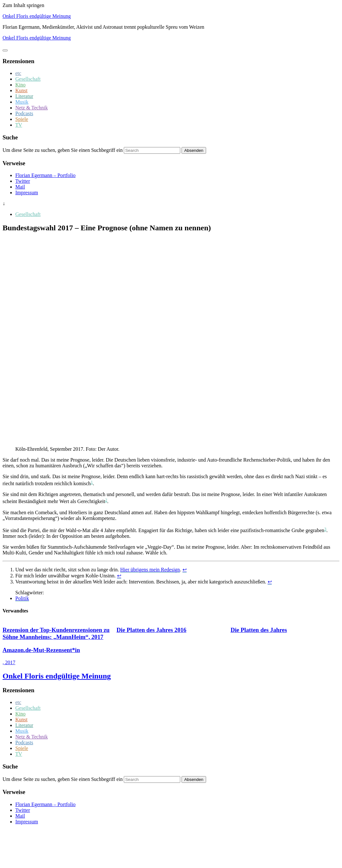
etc (18, 73)
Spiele (22, 119)
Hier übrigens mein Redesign (150, 570)
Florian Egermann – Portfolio (45, 175)
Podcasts (24, 113)
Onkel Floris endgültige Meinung (37, 16)
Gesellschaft (28, 79)
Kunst (21, 90)
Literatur (24, 96)
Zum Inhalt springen (23, 5)
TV (19, 125)
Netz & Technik (32, 108)
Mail (20, 187)
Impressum (27, 193)
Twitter (23, 181)
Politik (22, 598)
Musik (22, 102)
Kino (20, 85)
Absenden (194, 150)
